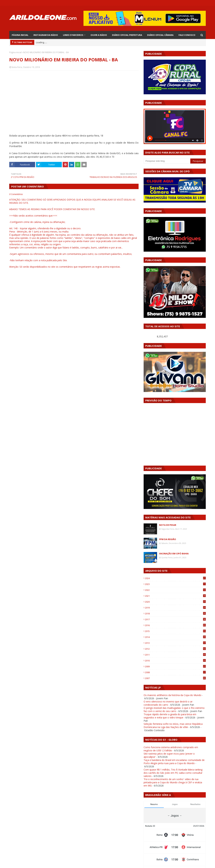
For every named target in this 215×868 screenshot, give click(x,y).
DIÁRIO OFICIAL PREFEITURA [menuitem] (127, 35)
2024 (175, 578)
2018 (175, 614)
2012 (175, 649)
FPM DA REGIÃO (168, 539)
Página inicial (15, 52)
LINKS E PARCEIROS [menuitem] (73, 35)
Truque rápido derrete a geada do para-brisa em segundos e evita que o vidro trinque (170, 716)
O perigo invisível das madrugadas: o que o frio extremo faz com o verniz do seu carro (174, 709)
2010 (175, 661)
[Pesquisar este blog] (167, 161)
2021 (175, 596)
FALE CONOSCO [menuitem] (187, 35)
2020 (175, 602)
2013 (175, 643)
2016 (175, 625)
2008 (175, 672)
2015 (175, 631)
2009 (175, 666)
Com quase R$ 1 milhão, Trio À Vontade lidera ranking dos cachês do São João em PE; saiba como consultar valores (173, 773)
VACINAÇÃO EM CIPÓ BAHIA (174, 554)
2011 (175, 655)
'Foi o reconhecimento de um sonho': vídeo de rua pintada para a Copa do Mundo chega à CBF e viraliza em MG (173, 782)
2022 (175, 590)
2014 (175, 637)
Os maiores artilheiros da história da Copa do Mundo (173, 695)
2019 (175, 608)
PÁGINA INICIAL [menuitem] (20, 35)
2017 (175, 619)
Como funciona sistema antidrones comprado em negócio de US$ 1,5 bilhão (171, 749)
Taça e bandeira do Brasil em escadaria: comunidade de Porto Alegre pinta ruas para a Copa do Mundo (174, 762)
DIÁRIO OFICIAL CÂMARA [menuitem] (160, 35)
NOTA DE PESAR (168, 525)
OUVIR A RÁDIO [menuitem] (99, 35)
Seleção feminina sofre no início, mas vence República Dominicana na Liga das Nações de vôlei (173, 725)
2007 (175, 678)
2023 (175, 584)
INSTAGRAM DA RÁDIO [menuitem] (46, 35)
